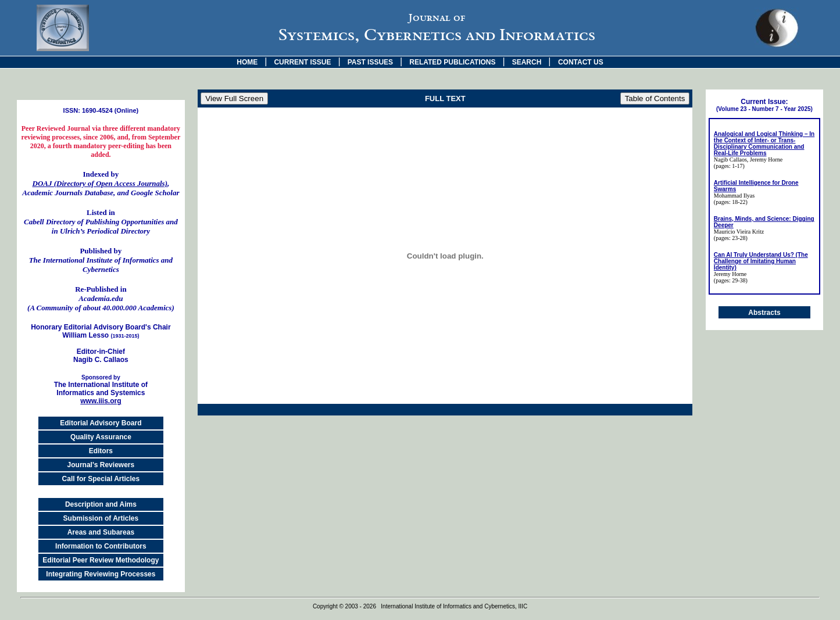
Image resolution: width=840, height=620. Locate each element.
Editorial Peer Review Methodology (101, 560)
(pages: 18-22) (731, 202)
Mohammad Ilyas (734, 196)
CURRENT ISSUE (302, 62)
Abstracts (764, 313)
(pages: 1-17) (729, 166)
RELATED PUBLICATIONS (452, 62)
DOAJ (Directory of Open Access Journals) (100, 183)
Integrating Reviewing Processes (101, 574)
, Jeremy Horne (765, 160)
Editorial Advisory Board (101, 423)
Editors (101, 451)
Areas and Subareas (101, 532)
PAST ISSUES (370, 62)
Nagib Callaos (730, 160)
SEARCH (527, 62)
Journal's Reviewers (101, 465)
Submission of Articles (101, 518)
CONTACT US (581, 62)
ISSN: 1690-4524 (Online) (101, 110)
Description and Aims (101, 504)
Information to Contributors (101, 546)
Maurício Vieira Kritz (739, 232)
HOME (247, 62)
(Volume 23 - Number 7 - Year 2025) (764, 109)
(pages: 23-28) (731, 238)
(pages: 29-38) (731, 280)
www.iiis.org (101, 401)
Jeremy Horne (730, 274)
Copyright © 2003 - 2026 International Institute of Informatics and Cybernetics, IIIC (420, 606)
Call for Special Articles (101, 479)
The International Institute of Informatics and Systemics (101, 386)
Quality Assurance (101, 437)
